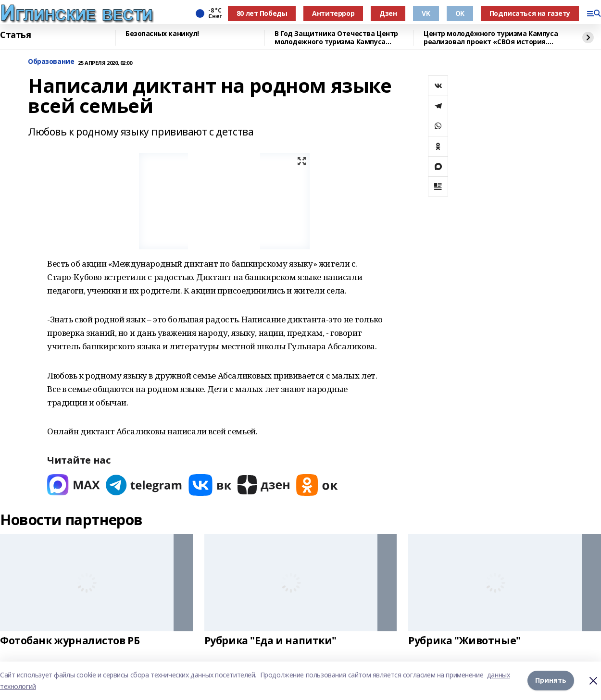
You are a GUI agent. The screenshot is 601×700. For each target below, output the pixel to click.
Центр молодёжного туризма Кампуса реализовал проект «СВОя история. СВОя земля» (491, 38)
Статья (15, 35)
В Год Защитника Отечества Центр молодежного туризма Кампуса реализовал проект (336, 38)
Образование (51, 62)
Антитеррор (333, 13)
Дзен (388, 13)
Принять (551, 681)
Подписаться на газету (530, 13)
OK (460, 13)
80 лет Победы (262, 13)
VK (426, 13)
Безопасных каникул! (162, 34)
